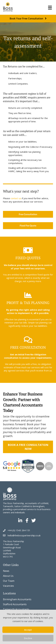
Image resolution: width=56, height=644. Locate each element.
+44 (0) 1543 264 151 (19, 530)
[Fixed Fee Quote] (28, 226)
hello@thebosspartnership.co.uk (24, 535)
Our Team (9, 581)
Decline (28, 638)
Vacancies (8, 586)
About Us (8, 576)
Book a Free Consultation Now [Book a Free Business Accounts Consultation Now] (28, 447)
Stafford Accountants (15, 604)
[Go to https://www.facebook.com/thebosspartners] (27, 521)
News (6, 571)
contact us (16, 198)
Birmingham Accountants (17, 599)
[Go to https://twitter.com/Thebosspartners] (34, 521)
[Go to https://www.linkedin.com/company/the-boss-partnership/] (20, 521)
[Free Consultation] (28, 214)
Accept (28, 630)
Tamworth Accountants (16, 609)
